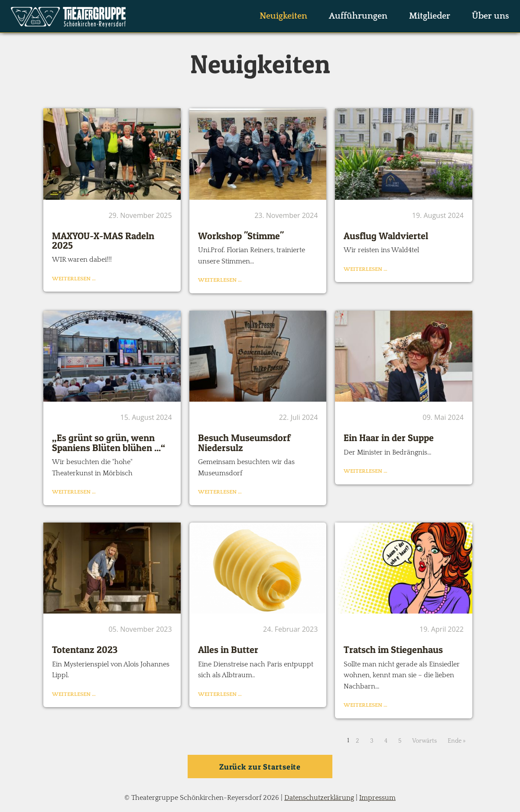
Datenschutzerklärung (319, 798)
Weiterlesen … (74, 279)
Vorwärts (424, 741)
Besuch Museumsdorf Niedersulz (244, 442)
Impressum (377, 798)
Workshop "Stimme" (241, 236)
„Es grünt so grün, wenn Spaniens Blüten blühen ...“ (109, 442)
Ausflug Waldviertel (386, 236)
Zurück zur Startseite (260, 767)
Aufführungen (358, 16)
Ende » (457, 741)
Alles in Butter (228, 650)
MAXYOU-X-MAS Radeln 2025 (103, 240)
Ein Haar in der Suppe (389, 438)
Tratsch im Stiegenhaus (393, 650)
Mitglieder (430, 16)
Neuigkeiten (283, 16)
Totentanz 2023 (85, 650)
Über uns (491, 16)
